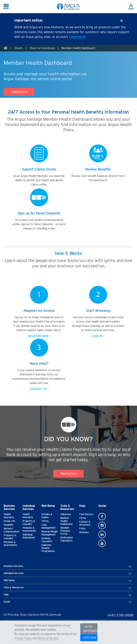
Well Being (68, 581)
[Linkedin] (102, 534)
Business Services (68, 566)
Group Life (9, 521)
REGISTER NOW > (39, 336)
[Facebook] (102, 517)
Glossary (84, 532)
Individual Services (68, 574)
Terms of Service (48, 638)
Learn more (77, 37)
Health (19, 48)
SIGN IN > (98, 336)
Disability (9, 525)
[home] (6, 49)
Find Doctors (86, 514)
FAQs (82, 529)
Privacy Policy (23, 638)
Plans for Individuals (42, 48)
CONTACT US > (39, 389)
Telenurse (65, 514)
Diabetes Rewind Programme (48, 548)
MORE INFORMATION (90, 629)
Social (68, 602)
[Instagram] (102, 525)
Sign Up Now (68, 474)
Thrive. (45, 521)
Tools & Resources (68, 588)
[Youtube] (102, 543)
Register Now (19, 92)
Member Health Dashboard (66, 521)
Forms (83, 518)
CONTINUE (90, 638)
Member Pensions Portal (65, 531)
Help (68, 595)
